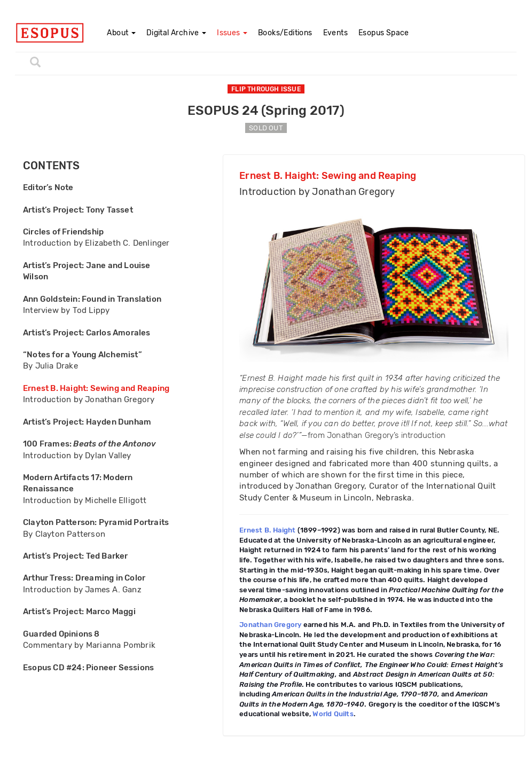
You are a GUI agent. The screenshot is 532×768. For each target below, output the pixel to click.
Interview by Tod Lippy (66, 310)
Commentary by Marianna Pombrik (89, 645)
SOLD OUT (266, 128)
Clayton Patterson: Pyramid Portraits (96, 522)
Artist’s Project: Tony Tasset (78, 210)
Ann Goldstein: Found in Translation (92, 299)
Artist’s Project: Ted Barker (76, 556)
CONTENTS (52, 166)
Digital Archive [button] (176, 33)
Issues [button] (232, 33)
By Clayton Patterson (64, 534)
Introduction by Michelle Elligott (85, 500)
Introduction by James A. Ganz (82, 590)
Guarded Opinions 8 (61, 634)
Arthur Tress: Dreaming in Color (84, 578)
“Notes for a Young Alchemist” (83, 355)
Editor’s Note (48, 187)
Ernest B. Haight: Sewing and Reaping (96, 388)
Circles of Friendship (63, 232)
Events (335, 33)
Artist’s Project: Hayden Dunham (87, 422)
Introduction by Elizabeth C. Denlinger (96, 243)
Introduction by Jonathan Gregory (89, 399)
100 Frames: (89, 444)
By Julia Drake (50, 366)
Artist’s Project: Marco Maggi (79, 612)
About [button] (121, 33)
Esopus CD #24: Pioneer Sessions (88, 668)
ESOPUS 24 (266, 111)
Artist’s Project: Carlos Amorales (87, 333)
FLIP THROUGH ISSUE (266, 89)
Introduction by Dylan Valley (77, 456)
